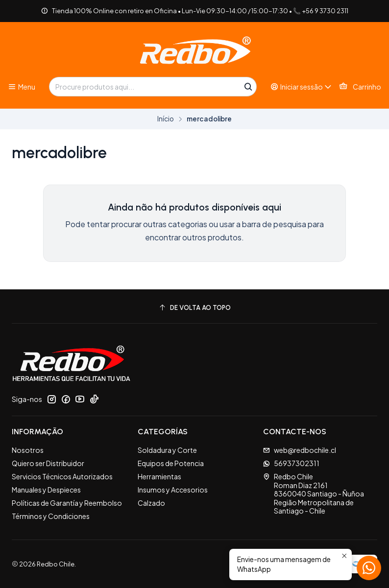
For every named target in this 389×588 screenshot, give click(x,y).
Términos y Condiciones (51, 516)
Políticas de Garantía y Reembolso (67, 503)
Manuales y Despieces (46, 490)
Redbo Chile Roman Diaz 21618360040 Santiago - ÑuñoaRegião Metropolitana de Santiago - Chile (314, 494)
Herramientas (159, 476)
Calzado (151, 503)
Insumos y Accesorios (173, 490)
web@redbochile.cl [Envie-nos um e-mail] (300, 450)
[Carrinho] (360, 87)
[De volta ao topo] (194, 308)
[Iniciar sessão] (301, 87)
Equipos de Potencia (171, 463)
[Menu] (22, 87)
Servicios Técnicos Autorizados (62, 476)
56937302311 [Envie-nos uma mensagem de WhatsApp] (291, 463)
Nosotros (28, 450)
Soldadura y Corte (167, 450)
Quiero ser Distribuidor (48, 463)
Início (166, 119)
